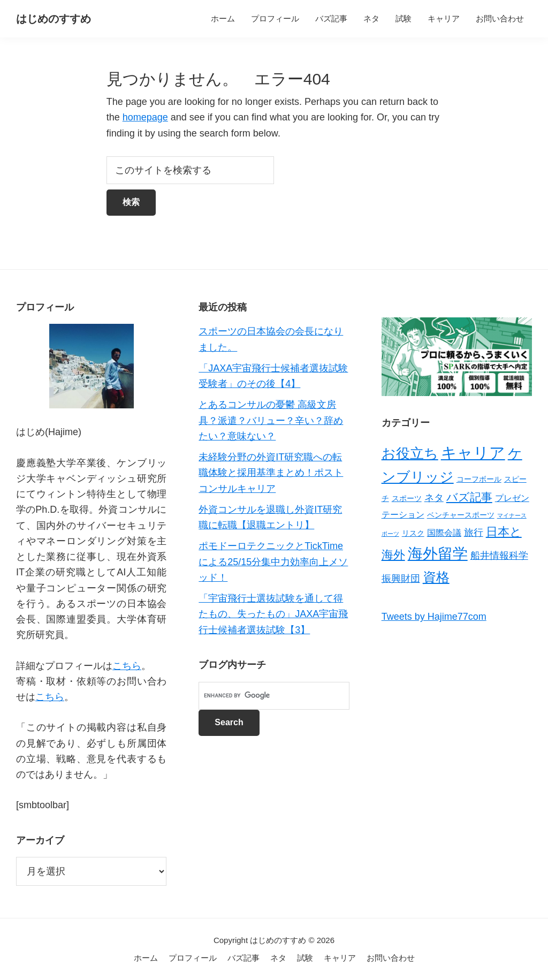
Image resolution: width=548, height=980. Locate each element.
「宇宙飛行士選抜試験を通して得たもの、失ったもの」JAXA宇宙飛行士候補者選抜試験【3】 (273, 614)
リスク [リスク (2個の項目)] (413, 533)
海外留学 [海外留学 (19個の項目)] (438, 553)
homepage (145, 117)
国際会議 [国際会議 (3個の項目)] (444, 533)
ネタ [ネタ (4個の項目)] (434, 498)
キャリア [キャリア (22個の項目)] (473, 453)
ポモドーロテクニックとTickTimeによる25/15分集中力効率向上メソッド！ (273, 562)
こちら (127, 666)
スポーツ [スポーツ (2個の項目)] (407, 498)
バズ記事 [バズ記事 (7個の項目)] (469, 497)
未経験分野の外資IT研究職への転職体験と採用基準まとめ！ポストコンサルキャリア (271, 473)
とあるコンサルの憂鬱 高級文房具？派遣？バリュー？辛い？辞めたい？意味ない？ (271, 420)
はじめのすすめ (54, 19)
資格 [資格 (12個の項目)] (436, 577)
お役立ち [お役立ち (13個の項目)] (410, 453)
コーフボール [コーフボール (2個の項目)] (479, 479)
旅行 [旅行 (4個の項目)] (474, 533)
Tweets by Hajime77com (434, 617)
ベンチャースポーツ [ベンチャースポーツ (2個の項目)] (461, 515)
